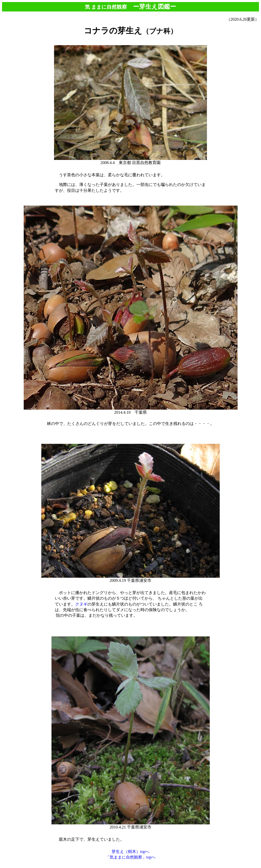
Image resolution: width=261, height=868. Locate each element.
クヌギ (81, 604)
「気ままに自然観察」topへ (130, 857)
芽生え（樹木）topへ (130, 852)
